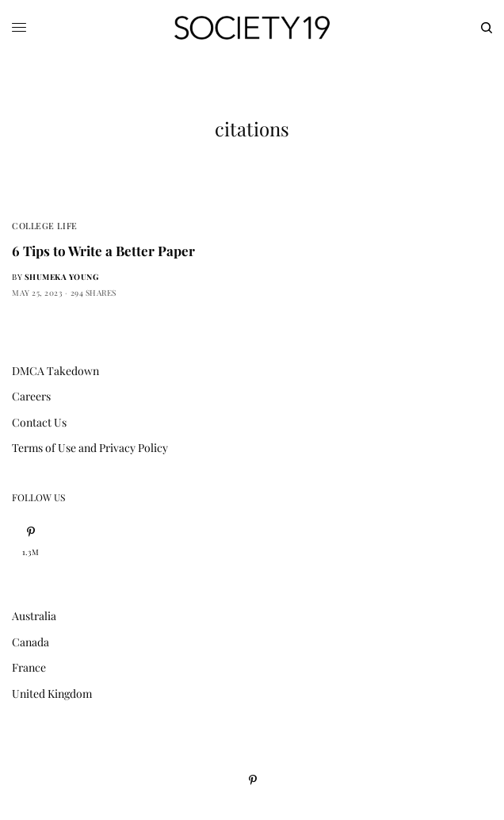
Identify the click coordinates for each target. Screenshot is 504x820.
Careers (31, 396)
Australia (34, 616)
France (29, 667)
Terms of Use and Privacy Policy (90, 448)
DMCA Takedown (55, 371)
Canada (31, 642)
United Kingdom (52, 694)
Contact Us (39, 422)
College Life (45, 226)
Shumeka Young (62, 277)
